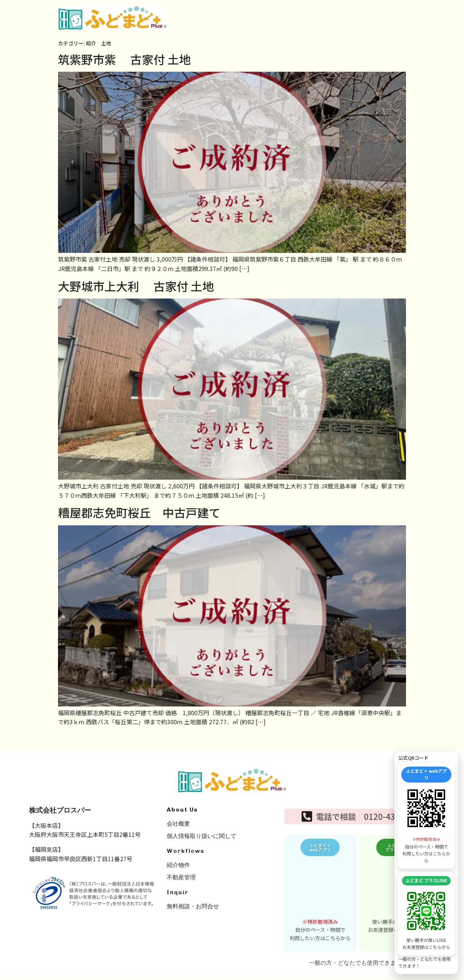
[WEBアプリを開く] (426, 808)
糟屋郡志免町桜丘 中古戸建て (139, 512)
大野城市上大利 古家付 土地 (136, 286)
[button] (320, 849)
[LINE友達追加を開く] (426, 911)
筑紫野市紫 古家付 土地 (124, 59)
